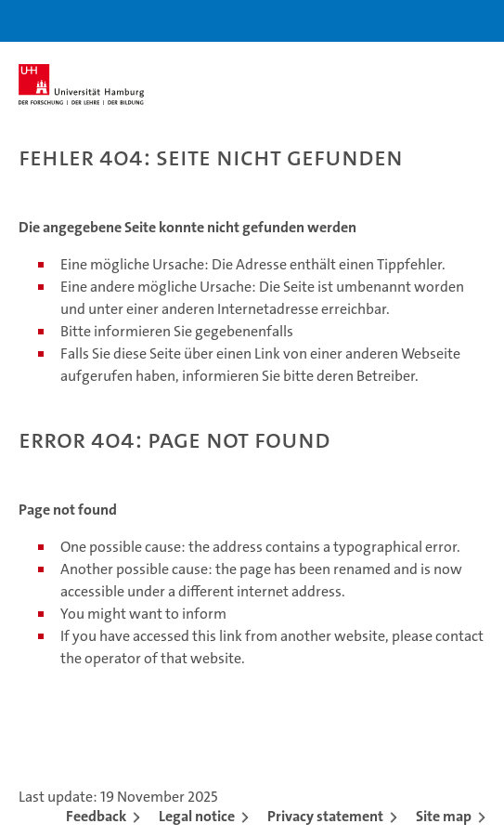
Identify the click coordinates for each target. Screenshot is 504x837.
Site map (444, 816)
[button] (432, 21)
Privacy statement (325, 816)
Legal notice (197, 816)
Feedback (96, 816)
